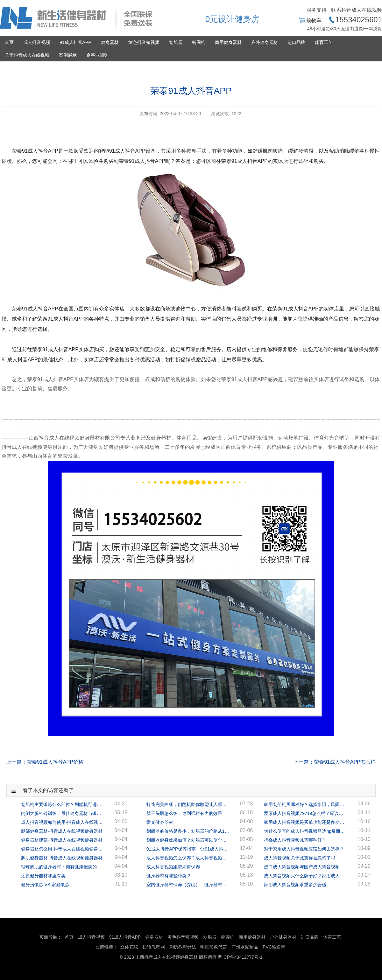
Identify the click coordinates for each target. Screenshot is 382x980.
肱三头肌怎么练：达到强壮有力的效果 (184, 813)
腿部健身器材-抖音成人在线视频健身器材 (62, 831)
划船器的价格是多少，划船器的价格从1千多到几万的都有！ (188, 831)
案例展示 (68, 55)
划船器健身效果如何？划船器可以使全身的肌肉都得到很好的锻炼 (188, 840)
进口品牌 (296, 42)
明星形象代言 (214, 947)
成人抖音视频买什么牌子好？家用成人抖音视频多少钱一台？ (305, 876)
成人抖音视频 (37, 42)
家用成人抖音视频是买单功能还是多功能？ (305, 822)
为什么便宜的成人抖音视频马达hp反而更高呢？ (305, 831)
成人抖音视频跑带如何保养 (173, 867)
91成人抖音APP (75, 42)
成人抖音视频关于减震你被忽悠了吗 (300, 858)
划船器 (176, 42)
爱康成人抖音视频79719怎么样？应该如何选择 (305, 813)
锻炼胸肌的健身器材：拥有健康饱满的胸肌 (62, 867)
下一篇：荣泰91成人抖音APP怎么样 (335, 762)
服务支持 (316, 10)
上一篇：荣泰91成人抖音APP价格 (45, 762)
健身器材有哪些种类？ (169, 876)
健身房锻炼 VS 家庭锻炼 (45, 885)
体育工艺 (324, 42)
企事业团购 (97, 55)
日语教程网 (154, 947)
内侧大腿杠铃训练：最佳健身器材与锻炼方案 (62, 813)
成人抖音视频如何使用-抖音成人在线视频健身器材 (62, 822)
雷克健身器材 (160, 822)
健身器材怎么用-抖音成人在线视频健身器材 (62, 849)
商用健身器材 (228, 42)
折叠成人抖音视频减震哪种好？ (295, 840)
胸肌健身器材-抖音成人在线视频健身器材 (62, 858)
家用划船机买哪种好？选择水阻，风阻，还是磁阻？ (305, 804)
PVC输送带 (274, 947)
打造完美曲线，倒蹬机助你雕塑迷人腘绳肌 (188, 804)
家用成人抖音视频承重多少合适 (295, 885)
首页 (9, 42)
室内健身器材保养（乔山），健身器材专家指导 (188, 885)
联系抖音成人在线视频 (357, 10)
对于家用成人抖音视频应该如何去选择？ (304, 849)
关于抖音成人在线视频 (27, 55)
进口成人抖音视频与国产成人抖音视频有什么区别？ (305, 867)
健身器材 (110, 42)
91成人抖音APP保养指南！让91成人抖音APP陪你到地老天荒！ (188, 849)
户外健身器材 (265, 42)
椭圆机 (199, 42)
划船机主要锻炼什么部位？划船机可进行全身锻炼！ (62, 804)
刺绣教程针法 (183, 947)
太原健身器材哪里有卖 (43, 876)
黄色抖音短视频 (144, 42)
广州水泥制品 (245, 947)
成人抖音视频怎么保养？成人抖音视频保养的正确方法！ (188, 858)
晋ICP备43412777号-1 (240, 957)
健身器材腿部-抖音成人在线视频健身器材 (62, 840)
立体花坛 (129, 947)
